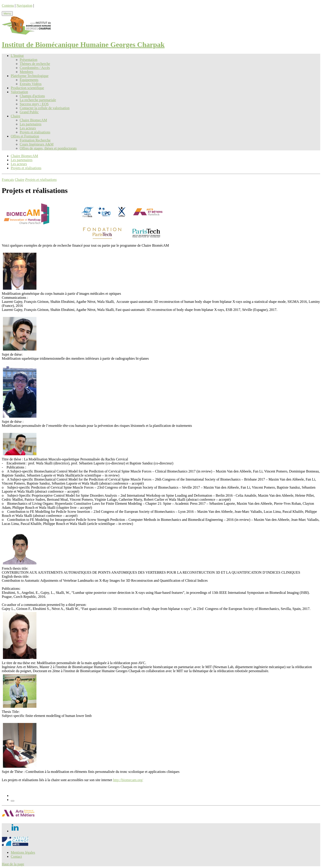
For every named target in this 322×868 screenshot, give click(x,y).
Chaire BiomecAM (33, 120)
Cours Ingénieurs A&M (37, 144)
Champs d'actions (32, 96)
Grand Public (29, 112)
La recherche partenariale (38, 100)
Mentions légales (23, 852)
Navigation (24, 5)
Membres (26, 72)
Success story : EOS (34, 104)
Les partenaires (31, 124)
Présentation (29, 60)
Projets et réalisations (35, 132)
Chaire (16, 116)
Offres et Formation (25, 136)
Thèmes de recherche (35, 64)
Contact (16, 856)
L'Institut (17, 56)
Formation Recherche (35, 140)
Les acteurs (28, 128)
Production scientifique (27, 88)
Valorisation (19, 92)
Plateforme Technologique (30, 76)
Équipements (29, 80)
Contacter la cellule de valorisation (45, 108)
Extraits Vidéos (31, 84)
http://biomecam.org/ (128, 780)
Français (8, 180)
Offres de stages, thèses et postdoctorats (48, 148)
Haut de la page (13, 864)
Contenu (8, 5)
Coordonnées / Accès (35, 68)
